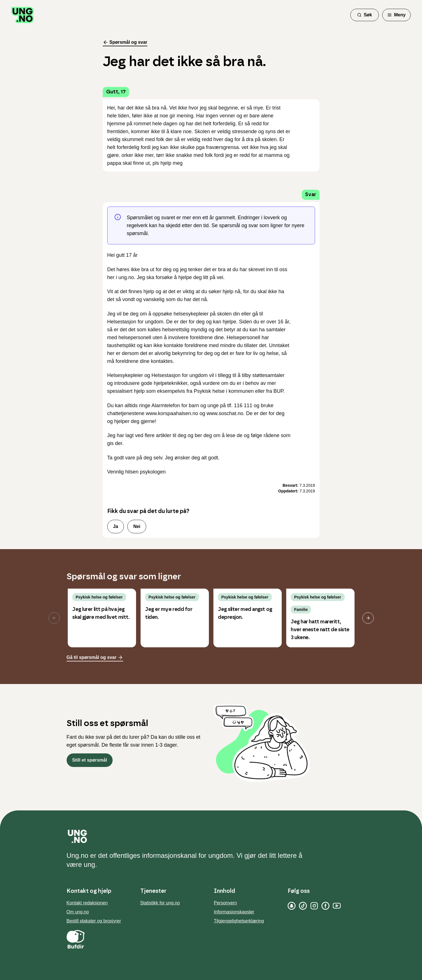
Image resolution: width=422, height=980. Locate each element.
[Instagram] (314, 906)
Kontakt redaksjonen (87, 903)
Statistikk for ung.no (160, 903)
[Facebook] (325, 906)
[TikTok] (303, 906)
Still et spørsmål (90, 760)
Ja (116, 526)
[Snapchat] (292, 906)
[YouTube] (337, 906)
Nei (137, 526)
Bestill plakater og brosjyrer (94, 921)
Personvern (226, 903)
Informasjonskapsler (234, 912)
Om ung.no (78, 912)
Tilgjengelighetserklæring (239, 921)
